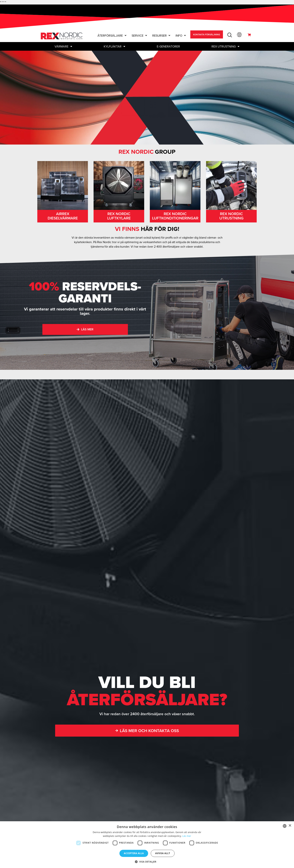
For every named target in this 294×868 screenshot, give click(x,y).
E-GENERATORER (168, 46)
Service (139, 35)
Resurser (161, 35)
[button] (112, 35)
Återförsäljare (112, 35)
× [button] (290, 826)
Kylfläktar (114, 46)
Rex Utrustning (225, 46)
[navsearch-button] (229, 35)
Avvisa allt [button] (163, 853)
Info (181, 35)
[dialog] (147, 845)
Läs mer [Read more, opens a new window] (187, 836)
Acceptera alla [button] (134, 853)
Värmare (63, 46)
